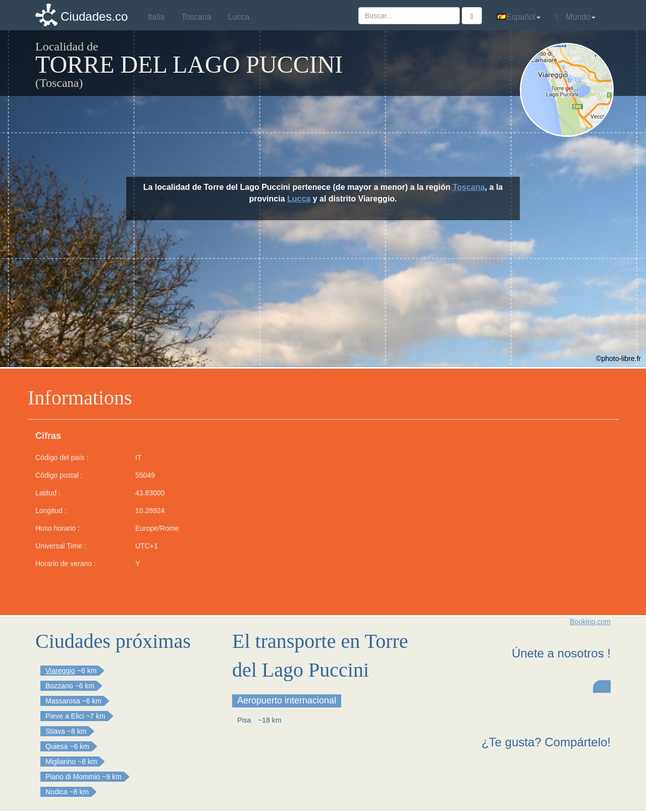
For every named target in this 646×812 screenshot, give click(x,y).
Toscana (469, 187)
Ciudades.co (94, 16)
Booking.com (590, 622)
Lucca (299, 199)
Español (519, 17)
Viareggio (60, 671)
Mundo (576, 17)
